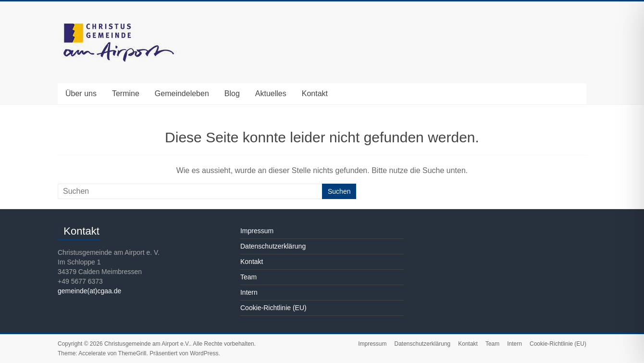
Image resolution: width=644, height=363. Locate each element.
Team (248, 277)
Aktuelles (271, 94)
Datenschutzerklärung (273, 246)
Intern (249, 292)
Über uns (81, 94)
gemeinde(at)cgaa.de (89, 291)
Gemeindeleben (182, 94)
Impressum (257, 231)
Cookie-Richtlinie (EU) (273, 308)
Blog (232, 94)
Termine (126, 94)
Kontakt (315, 94)
